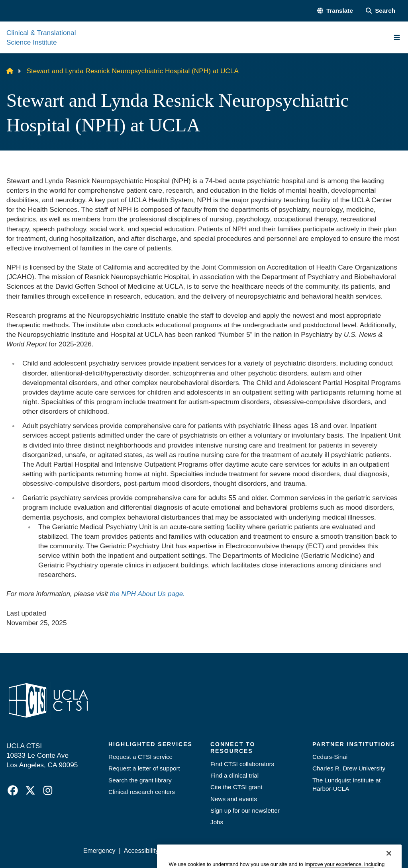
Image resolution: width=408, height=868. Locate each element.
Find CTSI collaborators (242, 764)
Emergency (99, 851)
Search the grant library (140, 780)
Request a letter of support (144, 768)
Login (329, 851)
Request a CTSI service (140, 757)
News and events (234, 799)
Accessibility (141, 851)
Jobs (217, 822)
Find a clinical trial (234, 775)
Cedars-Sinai (330, 757)
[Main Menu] (397, 37)
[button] (335, 11)
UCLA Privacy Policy (196, 851)
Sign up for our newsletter (245, 810)
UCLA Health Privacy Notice (273, 851)
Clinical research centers (142, 792)
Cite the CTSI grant (236, 787)
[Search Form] (381, 11)
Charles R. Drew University (349, 768)
